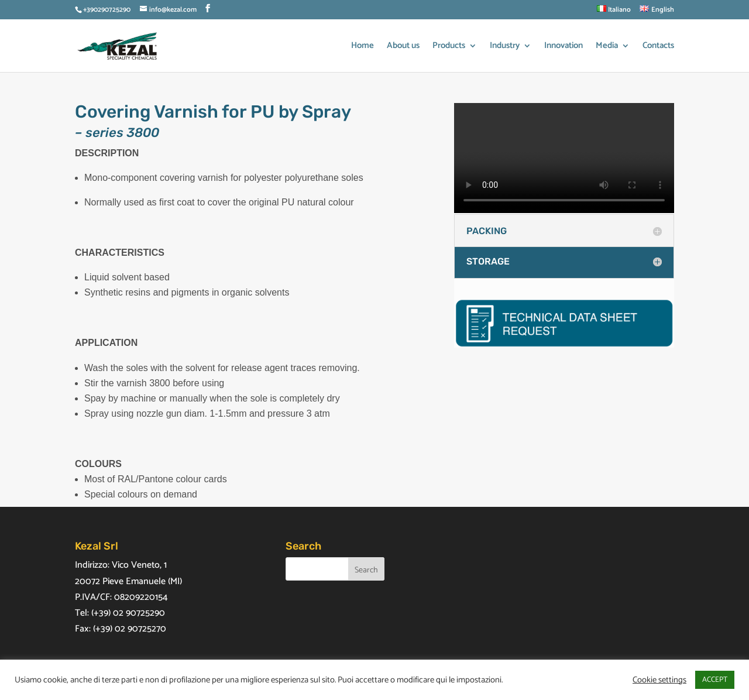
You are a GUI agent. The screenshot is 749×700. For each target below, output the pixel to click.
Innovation (564, 47)
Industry (505, 47)
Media (607, 47)
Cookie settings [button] (659, 680)
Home (363, 47)
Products (449, 47)
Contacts (658, 47)
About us (403, 47)
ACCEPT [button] (715, 680)
